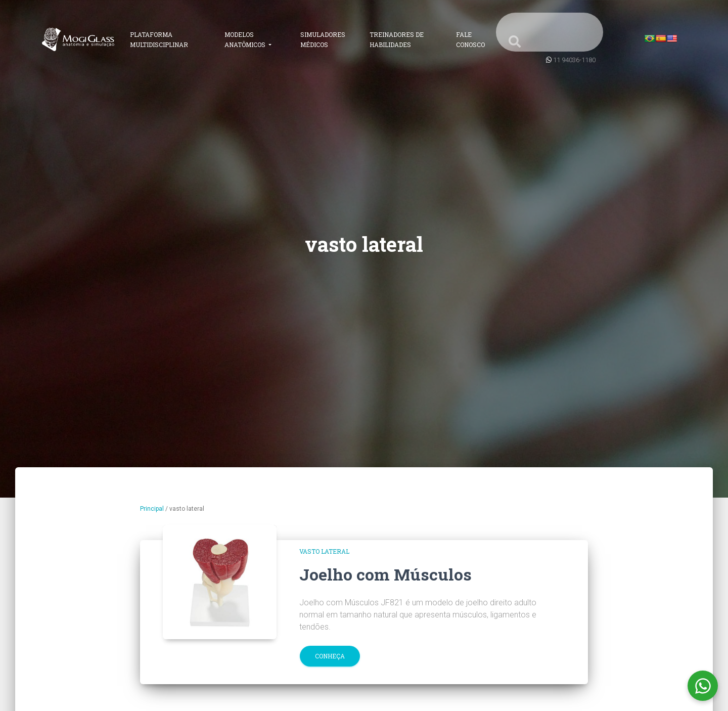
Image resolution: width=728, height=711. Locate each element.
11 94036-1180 (574, 60)
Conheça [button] (330, 656)
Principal (152, 509)
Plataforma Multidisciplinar (159, 39)
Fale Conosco (470, 39)
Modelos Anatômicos (246, 39)
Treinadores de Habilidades (397, 39)
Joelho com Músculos (385, 574)
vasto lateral (324, 551)
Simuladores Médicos (323, 39)
